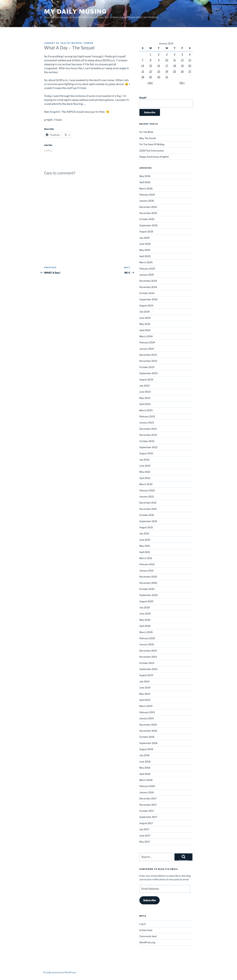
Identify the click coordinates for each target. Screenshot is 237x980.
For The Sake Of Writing (152, 144)
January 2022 (147, 497)
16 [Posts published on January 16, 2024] (159, 66)
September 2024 (148, 299)
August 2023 (146, 379)
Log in (143, 924)
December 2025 (148, 207)
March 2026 (146, 188)
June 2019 (145, 688)
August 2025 (146, 231)
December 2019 (148, 651)
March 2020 (146, 632)
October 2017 (147, 811)
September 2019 (148, 669)
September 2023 (148, 373)
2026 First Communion (152, 151)
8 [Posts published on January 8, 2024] (151, 60)
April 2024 (145, 330)
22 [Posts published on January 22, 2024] (151, 71)
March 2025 (146, 262)
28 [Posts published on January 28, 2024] (143, 77)
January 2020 (147, 644)
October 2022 (147, 441)
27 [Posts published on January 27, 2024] (190, 71)
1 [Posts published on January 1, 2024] (151, 54)
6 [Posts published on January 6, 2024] (190, 54)
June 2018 (145, 762)
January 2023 (147, 423)
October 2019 (147, 663)
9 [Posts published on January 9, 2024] (159, 60)
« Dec (150, 83)
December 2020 (148, 577)
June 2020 (145, 614)
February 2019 (147, 712)
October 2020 (147, 589)
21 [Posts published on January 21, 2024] (143, 71)
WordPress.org (147, 942)
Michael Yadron (82, 43)
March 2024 (146, 336)
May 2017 (145, 842)
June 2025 (145, 244)
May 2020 (145, 620)
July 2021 (144, 533)
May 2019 (145, 694)
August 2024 (146, 305)
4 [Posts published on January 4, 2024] (175, 54)
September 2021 (148, 521)
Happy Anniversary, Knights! (154, 157)
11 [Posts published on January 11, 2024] (175, 60)
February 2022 (147, 490)
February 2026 (147, 195)
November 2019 (148, 657)
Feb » (182, 83)
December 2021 (148, 503)
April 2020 (145, 626)
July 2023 (145, 386)
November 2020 (148, 583)
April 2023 (145, 404)
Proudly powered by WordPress (60, 972)
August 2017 (146, 823)
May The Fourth (148, 138)
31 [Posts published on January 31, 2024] (167, 77)
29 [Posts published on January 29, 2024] (151, 77)
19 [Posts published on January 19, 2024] (182, 66)
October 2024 (147, 293)
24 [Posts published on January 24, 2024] (167, 71)
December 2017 (148, 798)
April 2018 (145, 774)
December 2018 (148, 725)
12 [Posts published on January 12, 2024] (182, 60)
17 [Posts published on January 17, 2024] (167, 66)
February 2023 (147, 416)
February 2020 (147, 638)
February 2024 (147, 342)
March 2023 (146, 410)
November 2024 (148, 287)
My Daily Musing (75, 12)
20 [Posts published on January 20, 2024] (190, 66)
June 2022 (145, 466)
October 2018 (147, 737)
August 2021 (146, 527)
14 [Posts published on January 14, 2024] (143, 66)
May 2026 (145, 176)
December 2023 (148, 355)
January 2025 (147, 275)
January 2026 (147, 201)
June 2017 (145, 836)
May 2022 (145, 472)
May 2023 (145, 398)
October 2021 (147, 515)
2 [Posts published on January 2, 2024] (159, 54)
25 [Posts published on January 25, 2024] (175, 71)
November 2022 (148, 435)
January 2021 (146, 571)
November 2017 (148, 805)
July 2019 (144, 681)
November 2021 (148, 509)
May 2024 (145, 324)
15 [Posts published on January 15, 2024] (151, 66)
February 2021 (147, 564)
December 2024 (148, 281)
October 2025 (147, 219)
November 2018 (148, 731)
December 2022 (148, 429)
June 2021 (145, 540)
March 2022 (146, 484)
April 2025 (145, 256)
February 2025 (147, 269)
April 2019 (145, 700)
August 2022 (146, 453)
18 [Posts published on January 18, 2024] (175, 66)
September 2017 (148, 817)
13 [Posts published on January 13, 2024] (190, 60)
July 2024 (145, 312)
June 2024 (145, 318)
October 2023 (147, 367)
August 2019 (146, 675)
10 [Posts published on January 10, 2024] (167, 60)
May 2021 (145, 546)
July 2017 (144, 829)
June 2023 (145, 392)
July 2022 (144, 460)
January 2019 (147, 718)
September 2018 (148, 743)
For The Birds (146, 132)
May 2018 (145, 768)
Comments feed (148, 936)
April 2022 (145, 478)
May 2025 (145, 250)
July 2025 (145, 238)
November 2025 (148, 213)
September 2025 (148, 225)
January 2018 (147, 792)
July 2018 (144, 755)
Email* (166, 102)
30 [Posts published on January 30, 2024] (159, 77)
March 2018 (146, 780)
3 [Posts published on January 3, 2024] (167, 54)
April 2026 (145, 182)
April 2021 (145, 552)
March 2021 (146, 558)
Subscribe (150, 900)
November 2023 (148, 361)
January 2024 (147, 349)
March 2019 (146, 706)
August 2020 (146, 601)
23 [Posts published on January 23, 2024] (159, 71)
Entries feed (146, 930)
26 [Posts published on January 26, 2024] (182, 71)
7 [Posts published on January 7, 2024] (143, 60)
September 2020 (149, 595)
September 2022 (148, 447)
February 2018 (147, 786)
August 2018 (146, 749)
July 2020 (145, 607)
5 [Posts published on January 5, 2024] (182, 54)
